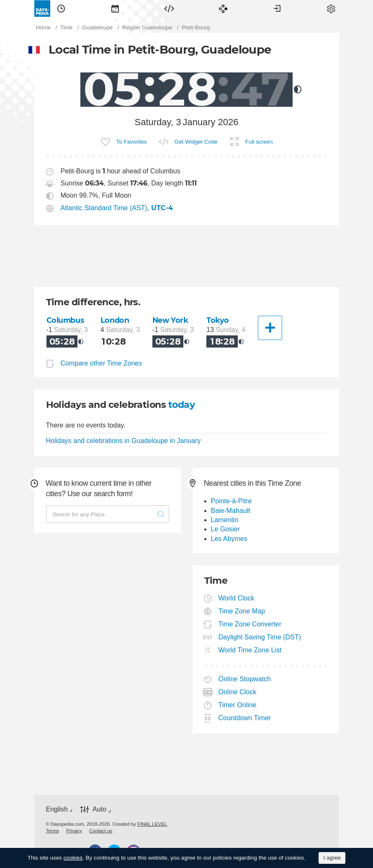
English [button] (57, 809)
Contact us (101, 831)
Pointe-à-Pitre (232, 501)
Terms (53, 831)
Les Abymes (229, 539)
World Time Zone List (250, 650)
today (181, 405)
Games (223, 8)
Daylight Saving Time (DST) (260, 637)
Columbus (65, 320)
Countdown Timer (245, 718)
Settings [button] (331, 8)
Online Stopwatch (245, 679)
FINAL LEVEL (152, 824)
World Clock (237, 598)
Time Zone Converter (250, 624)
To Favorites (132, 142)
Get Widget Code (196, 142)
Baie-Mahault (231, 511)
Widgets (169, 8)
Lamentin (225, 520)
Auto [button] (99, 809)
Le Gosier (225, 529)
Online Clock (238, 692)
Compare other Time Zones (102, 363)
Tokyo (218, 320)
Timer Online (238, 705)
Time (61, 8)
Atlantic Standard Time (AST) (104, 208)
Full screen (259, 142)
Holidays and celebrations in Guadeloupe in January (123, 441)
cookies (73, 858)
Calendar (115, 8)
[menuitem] (61, 8)
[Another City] (270, 328)
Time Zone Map (242, 611)
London (115, 320)
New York (170, 320)
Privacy (74, 831)
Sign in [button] (277, 8)
